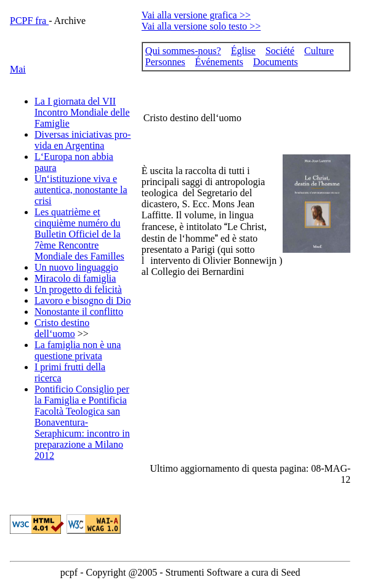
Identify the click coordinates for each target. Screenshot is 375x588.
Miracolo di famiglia (75, 278)
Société (280, 51)
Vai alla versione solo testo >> (201, 26)
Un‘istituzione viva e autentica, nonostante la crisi (81, 190)
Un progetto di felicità (78, 289)
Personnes (165, 62)
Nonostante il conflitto (79, 312)
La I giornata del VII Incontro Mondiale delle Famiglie (82, 112)
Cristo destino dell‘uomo (62, 328)
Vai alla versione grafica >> (196, 15)
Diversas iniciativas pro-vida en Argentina (83, 140)
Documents (276, 62)
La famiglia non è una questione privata (78, 350)
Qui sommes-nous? (183, 51)
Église (243, 51)
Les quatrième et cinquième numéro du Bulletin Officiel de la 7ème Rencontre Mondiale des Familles (79, 234)
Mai (18, 69)
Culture (319, 51)
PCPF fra (29, 21)
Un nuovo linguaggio (76, 267)
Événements (219, 62)
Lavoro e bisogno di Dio (83, 300)
